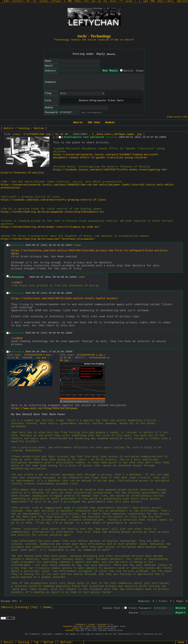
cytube (43, 1)
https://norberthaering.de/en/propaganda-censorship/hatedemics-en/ (53, 212)
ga (99, 1)
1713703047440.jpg (37, 134)
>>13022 (81, 277)
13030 (69, 352)
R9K (153, 1)
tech (86, 1)
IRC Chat (94, 123)
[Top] (34, 607)
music (113, 1)
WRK (70, 1)
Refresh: (71, 642)
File (132, 608)
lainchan (102, 625)
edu (94, 1)
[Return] (111, 54)
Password (145, 608)
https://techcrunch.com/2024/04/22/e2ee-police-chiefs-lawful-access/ (65, 299)
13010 (163, 137)
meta (170, 1)
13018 (73, 277)
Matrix (78, 123)
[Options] (182, 1)
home (6, 1)
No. (157, 137)
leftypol (56, 1)
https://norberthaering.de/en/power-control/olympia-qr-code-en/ (50, 227)
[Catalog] (22, 607)
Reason (134, 613)
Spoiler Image (133, 71)
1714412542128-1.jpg (90, 355)
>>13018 (77, 245)
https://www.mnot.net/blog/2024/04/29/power (45, 408)
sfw (28, 1)
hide (16, 134)
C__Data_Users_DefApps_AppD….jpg (117, 134)
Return (9, 128)
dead (160, 1)
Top (36, 642)
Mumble (110, 123)
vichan (91, 625)
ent (105, 1)
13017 (69, 245)
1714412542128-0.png (37, 355)
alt (35, 1)
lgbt (146, 1)
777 (121, 1)
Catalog (24, 128)
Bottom (39, 128)
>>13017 (17, 283)
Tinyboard (80, 625)
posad (129, 1)
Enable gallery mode (177, 117)
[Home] (47, 607)
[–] (55, 137)
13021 (69, 293)
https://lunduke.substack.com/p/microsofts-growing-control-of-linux (53, 200)
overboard (18, 1)
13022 (69, 333)
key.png (41, 358)
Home (181, 642)
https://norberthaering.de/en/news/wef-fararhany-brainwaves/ (48, 239)
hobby (78, 1)
